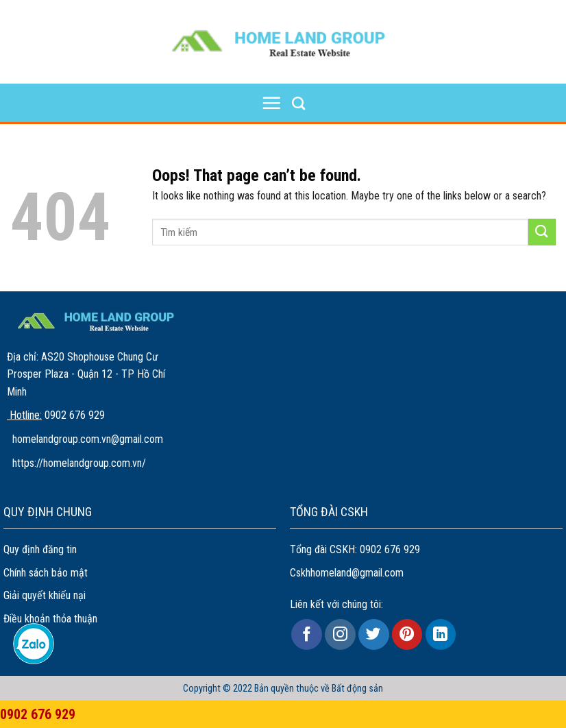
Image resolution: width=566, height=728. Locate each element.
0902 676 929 (390, 549)
